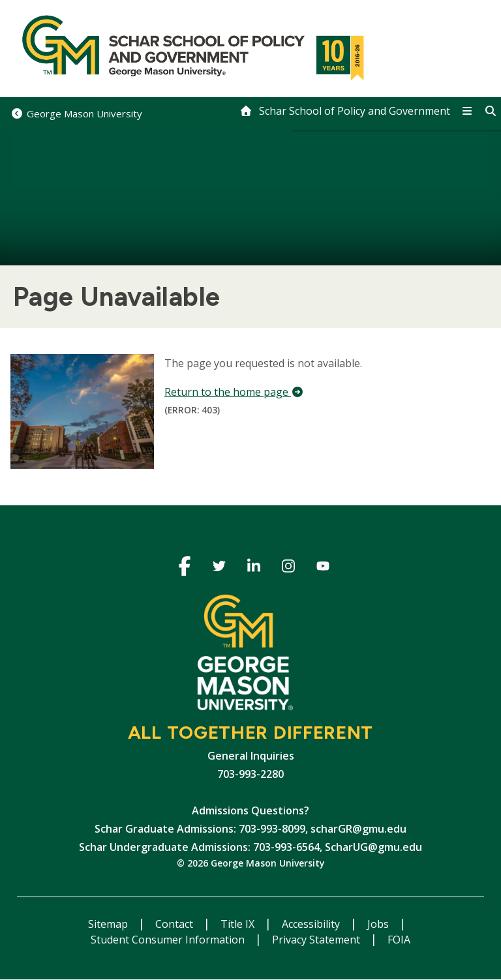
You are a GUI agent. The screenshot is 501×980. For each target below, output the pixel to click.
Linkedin (254, 568)
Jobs (379, 924)
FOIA (399, 940)
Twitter (220, 568)
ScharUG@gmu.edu (373, 847)
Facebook (185, 568)
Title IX (239, 924)
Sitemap (109, 924)
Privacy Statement (317, 940)
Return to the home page (234, 392)
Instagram (289, 568)
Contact (175, 924)
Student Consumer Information (169, 940)
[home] (345, 111)
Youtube (323, 568)
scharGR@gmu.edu (358, 829)
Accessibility (312, 924)
